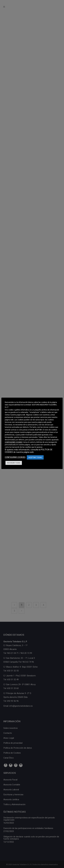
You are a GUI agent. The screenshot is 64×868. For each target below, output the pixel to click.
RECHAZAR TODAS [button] (14, 463)
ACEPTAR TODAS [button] (35, 457)
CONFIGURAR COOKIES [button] (14, 442)
